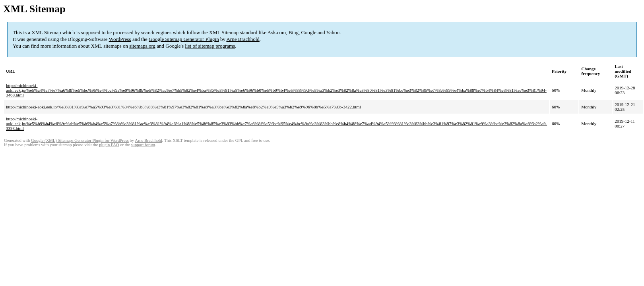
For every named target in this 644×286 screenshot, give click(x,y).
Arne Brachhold (243, 39)
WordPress (120, 39)
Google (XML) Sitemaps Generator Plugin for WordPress (80, 140)
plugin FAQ (109, 145)
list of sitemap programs (210, 46)
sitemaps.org (142, 46)
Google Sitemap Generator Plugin (184, 39)
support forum (143, 145)
